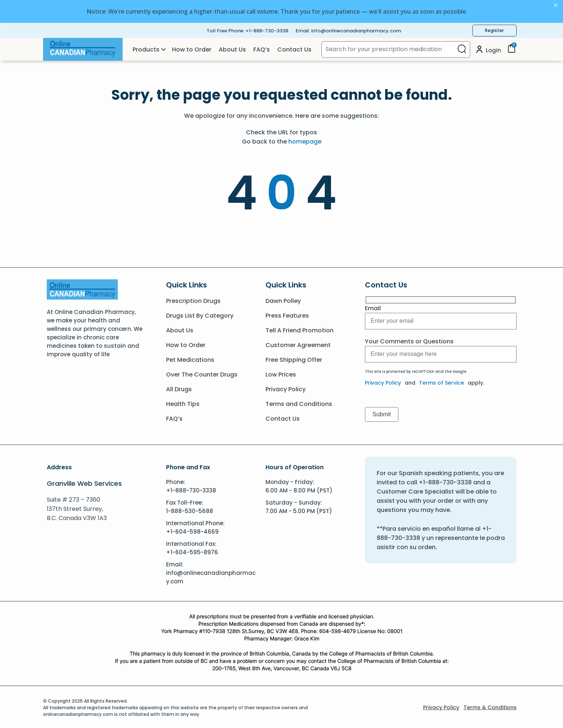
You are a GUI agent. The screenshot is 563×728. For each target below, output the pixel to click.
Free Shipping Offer (294, 358)
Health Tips (183, 402)
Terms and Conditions (299, 402)
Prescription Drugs (193, 299)
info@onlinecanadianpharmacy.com (356, 29)
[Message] (441, 320)
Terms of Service (441, 381)
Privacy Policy (286, 388)
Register (494, 29)
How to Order (192, 48)
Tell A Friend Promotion (300, 329)
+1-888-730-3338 (267, 29)
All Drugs (179, 388)
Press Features (287, 314)
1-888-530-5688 (190, 510)
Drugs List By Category (200, 314)
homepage (305, 140)
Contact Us (294, 48)
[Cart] (511, 50)
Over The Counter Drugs (202, 373)
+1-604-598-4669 (192, 530)
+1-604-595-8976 (192, 551)
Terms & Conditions (490, 706)
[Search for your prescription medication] (388, 48)
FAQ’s (262, 48)
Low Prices (281, 373)
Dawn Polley (283, 299)
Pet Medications (190, 358)
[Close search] (462, 48)
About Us (232, 48)
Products (146, 48)
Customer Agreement (298, 344)
